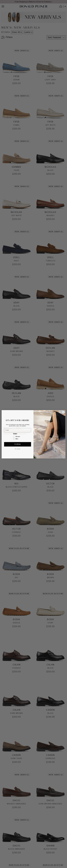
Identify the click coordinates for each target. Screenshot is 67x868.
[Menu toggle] (3, 6)
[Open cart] (63, 6)
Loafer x (28, 32)
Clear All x (17, 32)
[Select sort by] (56, 37)
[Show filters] (7, 37)
